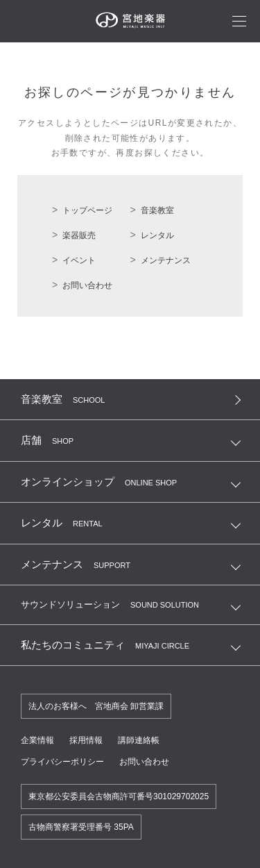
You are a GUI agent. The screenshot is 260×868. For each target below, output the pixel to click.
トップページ (87, 210)
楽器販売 (79, 235)
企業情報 (37, 740)
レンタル (157, 235)
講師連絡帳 (139, 740)
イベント (79, 260)
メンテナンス (166, 260)
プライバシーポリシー (62, 762)
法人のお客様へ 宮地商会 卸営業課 (96, 706)
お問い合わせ (87, 285)
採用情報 (86, 740)
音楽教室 (157, 210)
